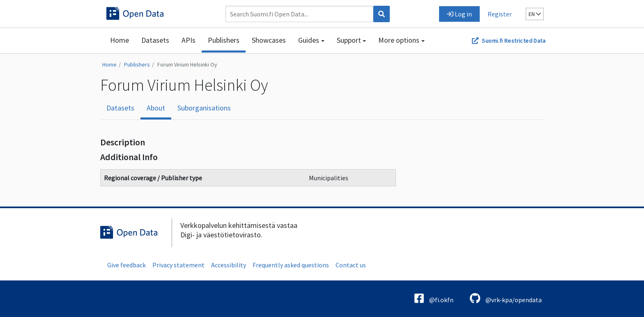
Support (349, 40)
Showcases (269, 40)
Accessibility (229, 265)
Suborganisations (204, 108)
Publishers (224, 40)
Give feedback (126, 265)
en (535, 14)
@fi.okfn (434, 298)
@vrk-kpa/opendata (506, 298)
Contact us (351, 265)
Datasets (155, 40)
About (156, 108)
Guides (309, 40)
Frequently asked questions (291, 265)
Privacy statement (178, 265)
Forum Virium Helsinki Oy (187, 64)
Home (120, 40)
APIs (189, 40)
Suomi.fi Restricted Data (514, 41)
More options (399, 40)
